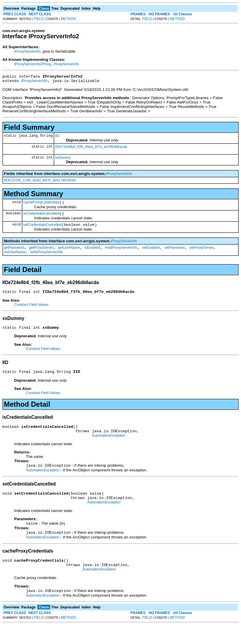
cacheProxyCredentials (41, 205)
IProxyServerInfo (27, 51)
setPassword (175, 253)
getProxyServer (41, 253)
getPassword (14, 253)
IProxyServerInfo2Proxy (33, 64)
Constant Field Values (31, 312)
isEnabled (92, 253)
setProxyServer (202, 253)
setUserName (15, 258)
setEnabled (151, 253)
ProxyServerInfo (66, 64)
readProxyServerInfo (121, 253)
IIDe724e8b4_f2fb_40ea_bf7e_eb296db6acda (91, 149)
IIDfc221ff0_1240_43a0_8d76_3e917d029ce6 (40, 182)
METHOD (68, 19)
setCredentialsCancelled (42, 229)
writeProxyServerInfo (46, 258)
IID (57, 138)
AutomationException (109, 447)
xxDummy (63, 159)
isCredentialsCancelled (41, 217)
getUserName (69, 253)
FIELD (39, 19)
